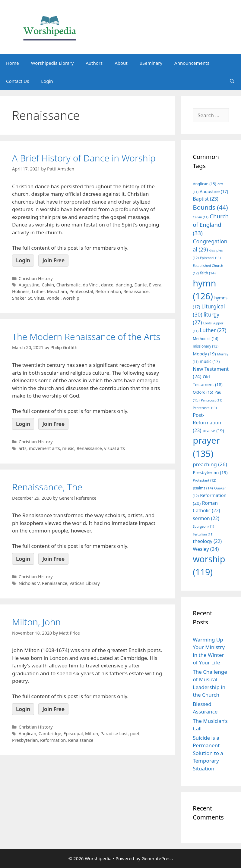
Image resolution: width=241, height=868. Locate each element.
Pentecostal (81, 291)
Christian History (36, 278)
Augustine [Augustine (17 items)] (214, 191)
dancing (124, 285)
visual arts (114, 448)
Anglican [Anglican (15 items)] (204, 184)
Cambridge (50, 734)
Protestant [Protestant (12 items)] (204, 480)
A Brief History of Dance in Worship (84, 158)
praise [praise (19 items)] (213, 430)
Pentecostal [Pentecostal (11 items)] (205, 408)
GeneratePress (157, 858)
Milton (92, 734)
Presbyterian (25, 740)
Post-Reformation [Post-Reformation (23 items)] (207, 423)
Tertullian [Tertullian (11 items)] (203, 534)
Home (13, 63)
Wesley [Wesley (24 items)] (206, 549)
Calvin (48, 285)
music (68, 448)
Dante (140, 285)
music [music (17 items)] (210, 361)
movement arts (44, 448)
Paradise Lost (114, 734)
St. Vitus (36, 298)
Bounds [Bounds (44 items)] (210, 207)
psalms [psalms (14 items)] (203, 488)
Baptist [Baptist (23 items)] (206, 199)
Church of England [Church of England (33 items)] (211, 225)
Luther (38, 291)
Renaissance (136, 291)
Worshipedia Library (52, 63)
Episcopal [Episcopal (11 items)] (210, 258)
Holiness (21, 291)
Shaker (19, 298)
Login (47, 81)
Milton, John (36, 622)
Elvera (155, 285)
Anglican (27, 734)
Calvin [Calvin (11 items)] (201, 217)
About (121, 63)
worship (71, 298)
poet (135, 734)
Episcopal (73, 734)
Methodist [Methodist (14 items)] (205, 339)
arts (23, 448)
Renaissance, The (47, 487)
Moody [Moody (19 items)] (204, 354)
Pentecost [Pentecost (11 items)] (212, 400)
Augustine (29, 285)
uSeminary (151, 63)
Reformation (108, 291)
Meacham (57, 291)
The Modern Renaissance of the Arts (86, 337)
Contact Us (17, 81)
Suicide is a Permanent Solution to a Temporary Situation (208, 753)
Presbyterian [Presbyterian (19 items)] (210, 472)
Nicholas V (29, 583)
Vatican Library (84, 583)
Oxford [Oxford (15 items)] (203, 392)
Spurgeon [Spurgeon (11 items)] (203, 526)
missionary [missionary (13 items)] (206, 346)
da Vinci (91, 285)
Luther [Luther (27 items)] (213, 330)
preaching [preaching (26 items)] (210, 464)
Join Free (53, 260)
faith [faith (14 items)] (208, 273)
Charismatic (68, 285)
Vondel (54, 298)
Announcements (192, 63)
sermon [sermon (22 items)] (206, 518)
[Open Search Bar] (232, 81)
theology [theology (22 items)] (207, 541)
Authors (94, 63)
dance (107, 285)
